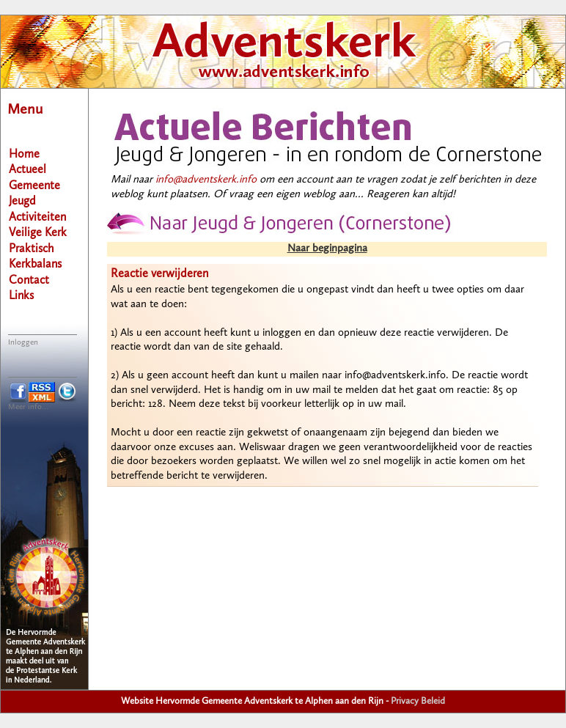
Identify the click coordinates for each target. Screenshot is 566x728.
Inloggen (23, 343)
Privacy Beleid (418, 701)
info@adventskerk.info (206, 180)
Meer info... (28, 407)
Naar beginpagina (327, 249)
